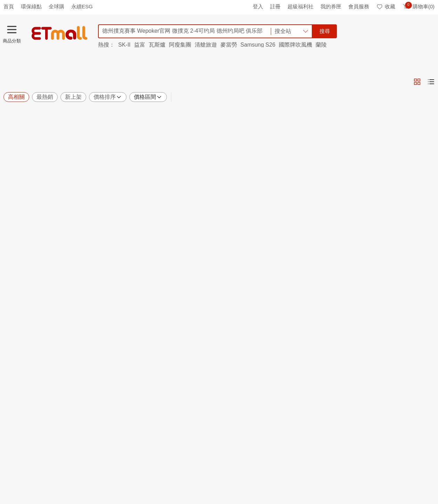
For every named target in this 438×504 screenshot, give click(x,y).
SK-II (124, 45)
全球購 (56, 6)
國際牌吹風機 (295, 45)
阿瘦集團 (180, 45)
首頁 (9, 6)
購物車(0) (418, 6)
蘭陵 (321, 45)
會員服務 (359, 6)
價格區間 (148, 97)
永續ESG (82, 6)
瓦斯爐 (157, 45)
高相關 (16, 97)
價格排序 (108, 97)
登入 (258, 6)
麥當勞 (229, 45)
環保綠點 (31, 6)
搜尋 (325, 31)
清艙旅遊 (206, 45)
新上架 (73, 97)
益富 (140, 45)
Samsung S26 (258, 45)
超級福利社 (301, 6)
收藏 (386, 6)
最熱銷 (45, 97)
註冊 (275, 6)
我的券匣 (331, 6)
